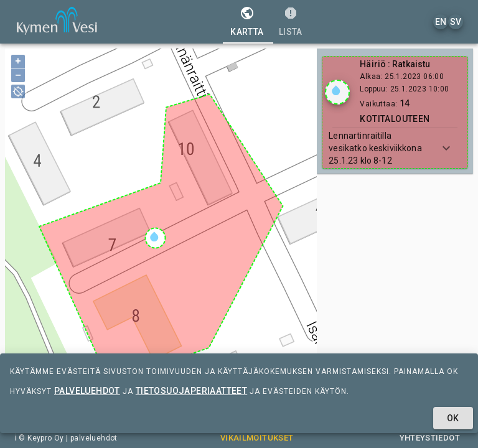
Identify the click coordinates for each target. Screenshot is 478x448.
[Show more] (446, 148)
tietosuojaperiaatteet (191, 391)
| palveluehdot (91, 438)
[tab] (247, 22)
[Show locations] (337, 92)
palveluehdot (87, 391)
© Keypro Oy (41, 438)
